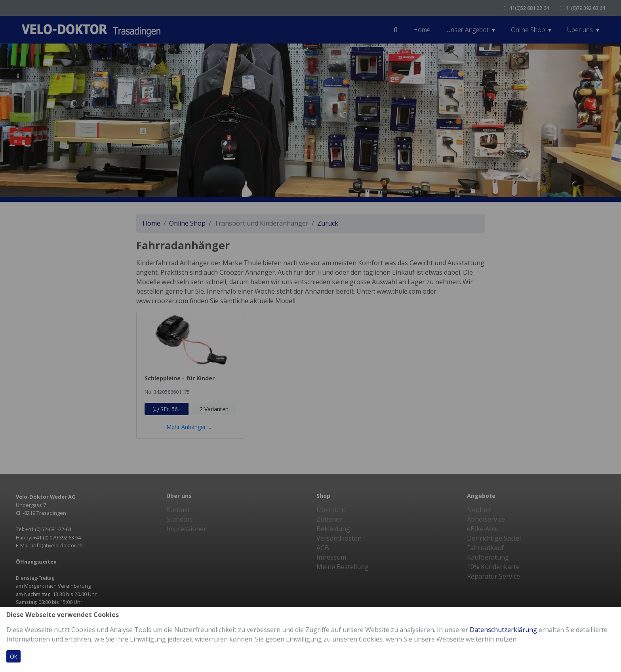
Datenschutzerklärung (503, 630)
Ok (13, 656)
